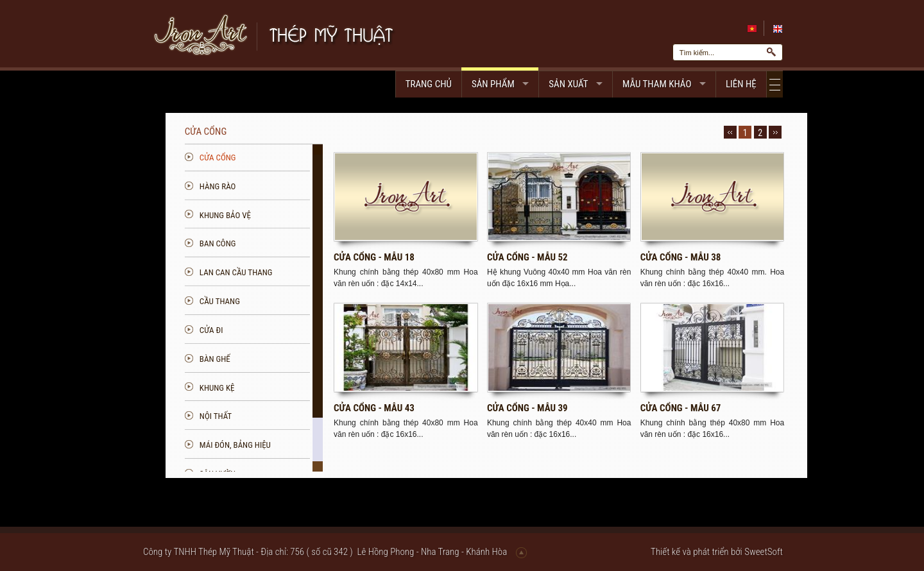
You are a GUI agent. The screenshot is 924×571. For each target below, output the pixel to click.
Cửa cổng (294, 158)
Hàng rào (294, 186)
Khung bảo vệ (301, 215)
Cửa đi (287, 330)
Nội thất (291, 416)
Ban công (294, 243)
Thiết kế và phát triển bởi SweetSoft (717, 552)
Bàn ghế (291, 359)
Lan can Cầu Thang (312, 272)
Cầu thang (295, 301)
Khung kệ (293, 388)
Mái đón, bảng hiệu (311, 445)
